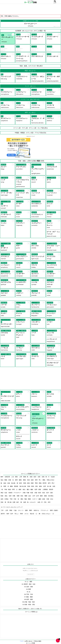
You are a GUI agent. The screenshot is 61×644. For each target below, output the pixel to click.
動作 (2, 477)
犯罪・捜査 (38, 489)
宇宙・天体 (13, 499)
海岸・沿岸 (10, 514)
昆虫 (6, 496)
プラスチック (45, 510)
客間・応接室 (54, 510)
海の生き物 (23, 486)
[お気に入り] (13, 34)
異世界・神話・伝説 (30, 584)
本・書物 (10, 486)
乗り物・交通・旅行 (13, 502)
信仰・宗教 (12, 496)
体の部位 (51, 496)
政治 (24, 489)
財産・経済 (33, 477)
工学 (2, 510)
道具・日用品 (5, 499)
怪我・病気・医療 (29, 483)
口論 (15, 510)
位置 (45, 486)
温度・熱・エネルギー (30, 502)
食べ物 (49, 486)
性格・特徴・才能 (33, 486)
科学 (49, 502)
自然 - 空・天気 (42, 502)
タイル (27, 514)
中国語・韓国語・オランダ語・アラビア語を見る (30, 133)
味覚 (2, 496)
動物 (25, 480)
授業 (26, 510)
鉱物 (40, 486)
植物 (46, 496)
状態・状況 (20, 496)
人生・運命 (15, 477)
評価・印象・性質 (28, 493)
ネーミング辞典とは (31, 612)
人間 (21, 477)
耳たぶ (17, 514)
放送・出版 (7, 483)
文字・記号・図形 (38, 496)
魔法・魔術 (30, 489)
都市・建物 (18, 480)
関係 (11, 510)
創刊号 (3, 514)
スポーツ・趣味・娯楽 (39, 499)
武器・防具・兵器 (40, 493)
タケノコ (21, 510)
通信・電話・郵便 (26, 499)
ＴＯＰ (22, 641)
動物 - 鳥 (26, 477)
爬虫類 (16, 486)
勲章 (22, 514)
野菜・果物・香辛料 (41, 483)
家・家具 (19, 483)
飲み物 (13, 483)
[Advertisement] (30, 9)
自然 (39, 477)
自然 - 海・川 (46, 477)
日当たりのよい (46, 514)
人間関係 (45, 489)
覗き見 (32, 514)
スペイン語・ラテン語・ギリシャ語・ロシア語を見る (30, 128)
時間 (5, 486)
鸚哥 (31, 510)
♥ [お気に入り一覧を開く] (59, 640)
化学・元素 (50, 493)
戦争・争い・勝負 (40, 480)
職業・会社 (28, 496)
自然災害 (7, 477)
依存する (36, 510)
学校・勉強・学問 (10, 489)
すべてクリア (30, 574)
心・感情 (19, 489)
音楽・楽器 (30, 480)
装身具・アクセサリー (15, 493)
